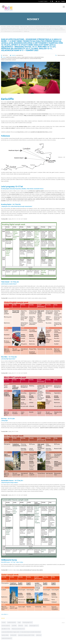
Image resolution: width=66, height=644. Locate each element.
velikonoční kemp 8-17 (7, 638)
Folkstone (21, 626)
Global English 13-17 (34, 626)
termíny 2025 (13, 635)
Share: (63, 623)
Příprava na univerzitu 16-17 (18, 629)
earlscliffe (14, 626)
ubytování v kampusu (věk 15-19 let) (26, 635)
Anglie (19, 622)
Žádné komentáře (60, 55)
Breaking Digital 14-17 (27, 622)
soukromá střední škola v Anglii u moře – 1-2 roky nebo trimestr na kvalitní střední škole (21, 632)
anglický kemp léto (12, 622)
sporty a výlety (5, 635)
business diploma (6, 626)
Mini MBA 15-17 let (6, 629)
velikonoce (39, 635)
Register (63, 1)
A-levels (4, 622)
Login (58, 1)
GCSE (26, 626)
